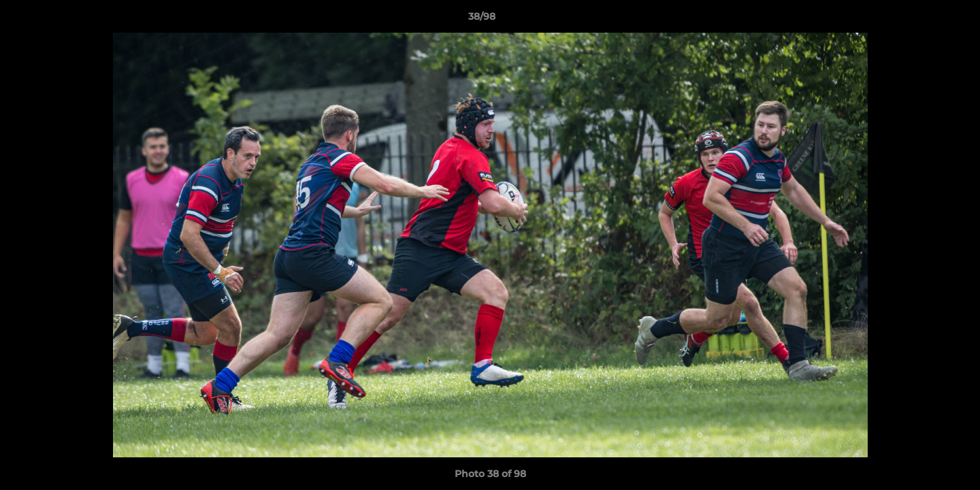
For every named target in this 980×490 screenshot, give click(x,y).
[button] (923, 20)
